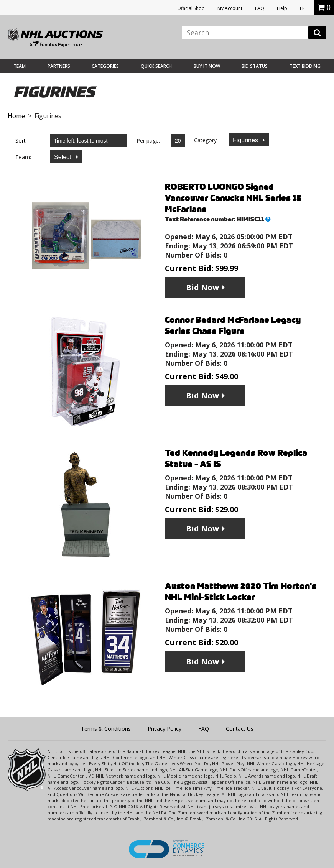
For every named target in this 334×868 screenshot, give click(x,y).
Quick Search (156, 66)
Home (16, 116)
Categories (105, 66)
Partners (59, 66)
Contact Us (240, 729)
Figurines (246, 140)
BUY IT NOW (207, 66)
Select (63, 157)
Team (20, 66)
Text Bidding (305, 66)
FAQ (260, 8)
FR (302, 8)
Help (282, 8)
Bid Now (202, 287)
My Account (230, 8)
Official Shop (191, 8)
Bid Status (255, 66)
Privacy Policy (165, 729)
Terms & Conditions (106, 729)
